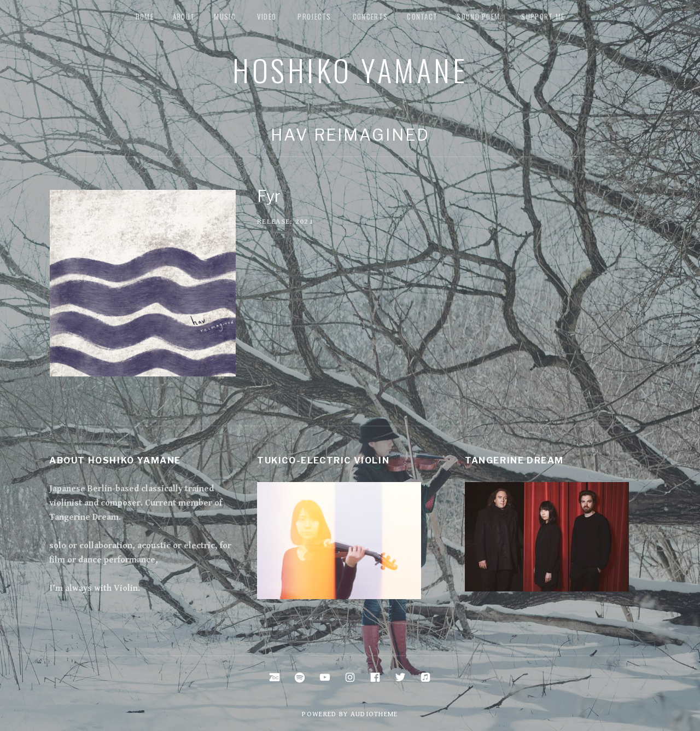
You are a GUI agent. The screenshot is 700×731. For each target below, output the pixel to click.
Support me (543, 16)
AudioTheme (374, 714)
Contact (422, 16)
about (184, 16)
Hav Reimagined (350, 135)
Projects (314, 16)
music (225, 16)
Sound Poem (478, 16)
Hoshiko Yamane (350, 69)
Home (145, 16)
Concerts (370, 16)
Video (267, 16)
